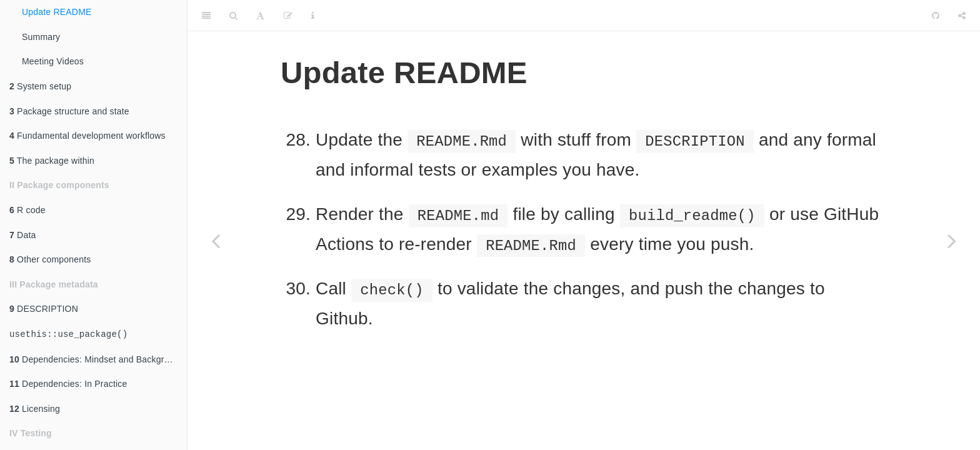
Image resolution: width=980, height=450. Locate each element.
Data (22, 235)
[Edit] (288, 16)
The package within (52, 161)
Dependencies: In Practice (68, 384)
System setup (40, 86)
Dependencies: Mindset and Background (97, 359)
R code (27, 210)
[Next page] (952, 241)
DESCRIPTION (44, 309)
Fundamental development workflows (87, 136)
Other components (50, 259)
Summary (41, 37)
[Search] (233, 16)
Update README (57, 12)
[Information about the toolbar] (313, 16)
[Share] (962, 16)
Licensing (35, 409)
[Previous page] (216, 241)
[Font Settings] (260, 16)
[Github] (936, 16)
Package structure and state (69, 111)
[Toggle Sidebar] (206, 16)
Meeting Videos (53, 61)
